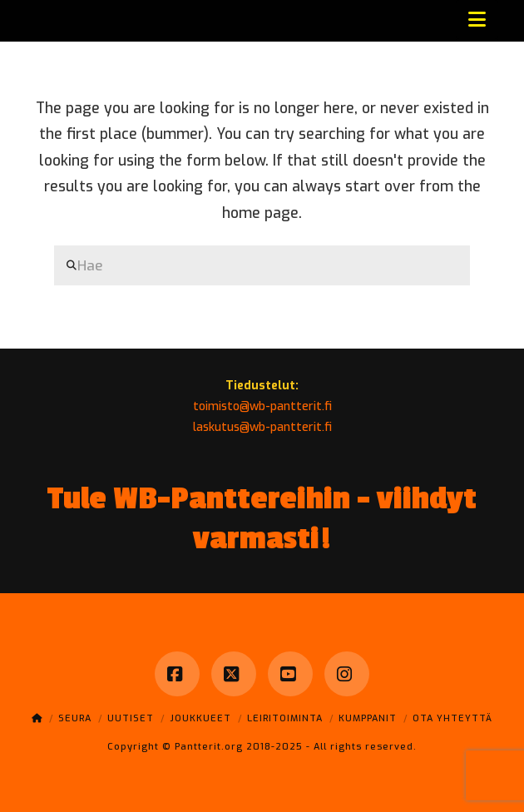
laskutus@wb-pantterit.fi (262, 427)
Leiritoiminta (285, 718)
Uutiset (131, 718)
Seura (75, 718)
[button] (477, 20)
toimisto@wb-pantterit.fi (262, 406)
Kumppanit (368, 718)
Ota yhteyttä (452, 718)
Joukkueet (200, 718)
